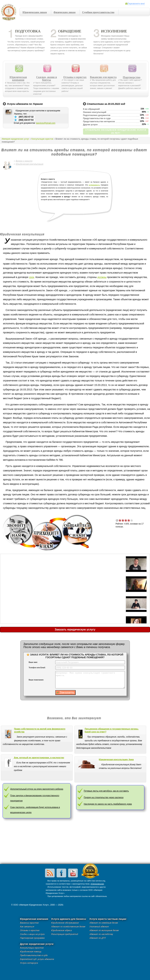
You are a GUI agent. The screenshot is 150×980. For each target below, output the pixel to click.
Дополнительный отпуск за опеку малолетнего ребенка (37, 789)
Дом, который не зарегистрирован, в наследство (39, 758)
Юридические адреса (61, 930)
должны (102, 277)
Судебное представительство (98, 12)
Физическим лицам (64, 12)
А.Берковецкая (97, 884)
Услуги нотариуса (29, 963)
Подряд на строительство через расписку (104, 797)
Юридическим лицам (35, 12)
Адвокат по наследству (101, 934)
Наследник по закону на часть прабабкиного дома (108, 804)
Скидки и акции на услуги (32, 934)
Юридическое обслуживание (65, 923)
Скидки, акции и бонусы (46, 79)
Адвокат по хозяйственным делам (68, 927)
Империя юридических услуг (10, 13)
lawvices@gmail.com (46, 123)
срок (32, 277)
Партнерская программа (32, 938)
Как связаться (27, 927)
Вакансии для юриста (103, 77)
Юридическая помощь (31, 952)
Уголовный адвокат (99, 927)
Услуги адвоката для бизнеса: (69, 919)
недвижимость (94, 185)
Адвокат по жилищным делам (104, 930)
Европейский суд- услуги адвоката (37, 959)
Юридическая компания (18, 79)
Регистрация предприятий (65, 934)
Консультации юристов (42, 139)
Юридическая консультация (29, 164)
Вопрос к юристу (24, 161)
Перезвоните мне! (136, 4)
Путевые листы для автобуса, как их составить (106, 791)
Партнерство (132, 77)
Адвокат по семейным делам (104, 923)
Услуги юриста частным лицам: (108, 919)
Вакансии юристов (29, 923)
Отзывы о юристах (75, 77)
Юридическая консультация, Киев (116, 760)
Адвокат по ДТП (97, 938)
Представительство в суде (34, 955)
